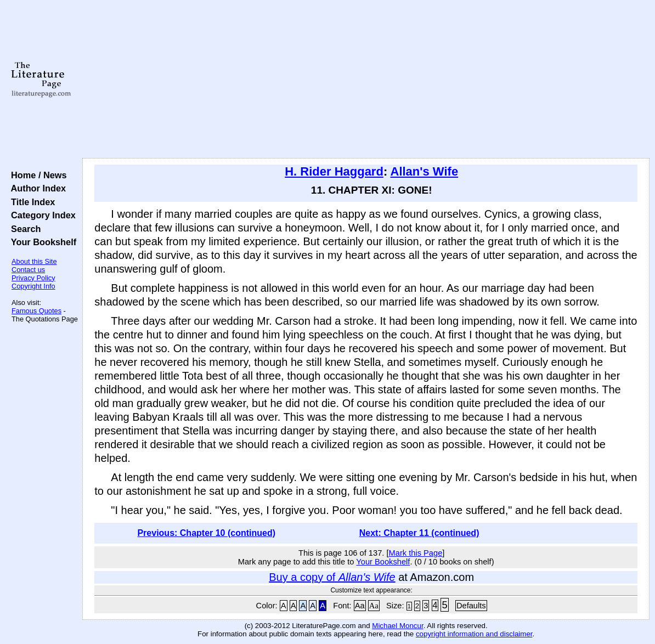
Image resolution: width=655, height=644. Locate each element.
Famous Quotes (36, 311)
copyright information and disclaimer (474, 634)
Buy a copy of (332, 577)
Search (23, 229)
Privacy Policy (33, 278)
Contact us (28, 270)
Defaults (471, 606)
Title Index (30, 202)
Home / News (36, 175)
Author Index (36, 188)
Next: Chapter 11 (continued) (419, 533)
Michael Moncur (397, 626)
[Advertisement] (366, 80)
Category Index (41, 215)
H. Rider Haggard (334, 171)
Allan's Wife (425, 171)
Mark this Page (416, 553)
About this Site (34, 261)
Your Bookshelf (41, 242)
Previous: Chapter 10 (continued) (206, 533)
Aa (360, 606)
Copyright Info (33, 286)
